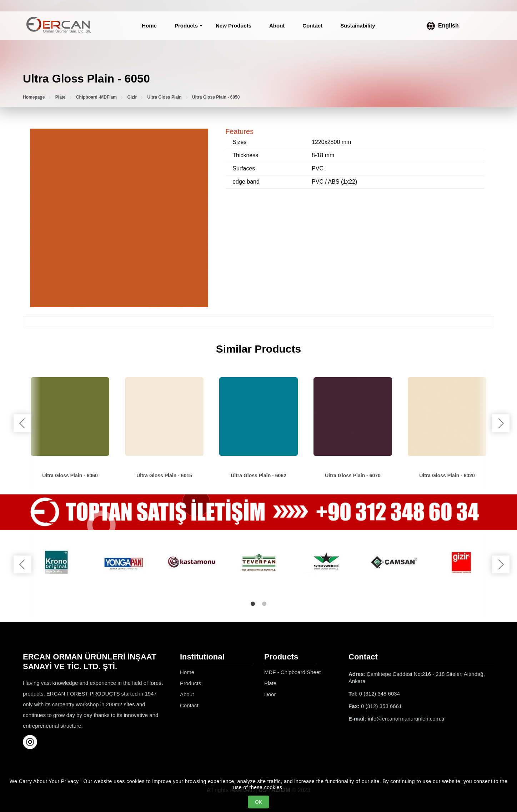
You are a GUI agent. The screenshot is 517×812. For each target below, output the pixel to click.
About (277, 26)
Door (270, 694)
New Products (234, 26)
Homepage (34, 97)
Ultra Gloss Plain (165, 97)
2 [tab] (264, 604)
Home (149, 26)
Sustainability (358, 26)
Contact (312, 26)
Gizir (132, 97)
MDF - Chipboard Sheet (292, 672)
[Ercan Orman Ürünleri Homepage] (59, 26)
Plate (61, 97)
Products (186, 26)
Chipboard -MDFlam (96, 97)
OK (258, 802)
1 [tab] (253, 604)
